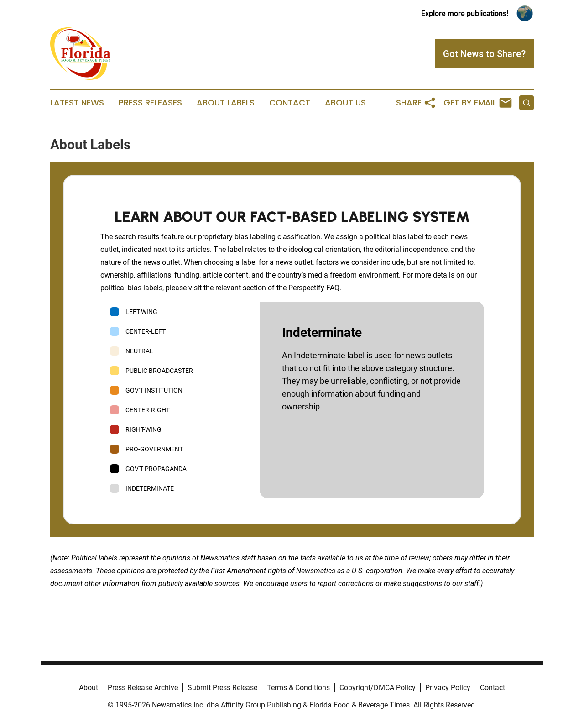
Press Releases (150, 103)
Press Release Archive (143, 688)
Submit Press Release (222, 688)
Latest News (77, 103)
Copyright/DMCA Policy (378, 688)
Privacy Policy (448, 688)
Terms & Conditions (298, 688)
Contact (290, 103)
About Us (345, 103)
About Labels (226, 103)
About (89, 688)
